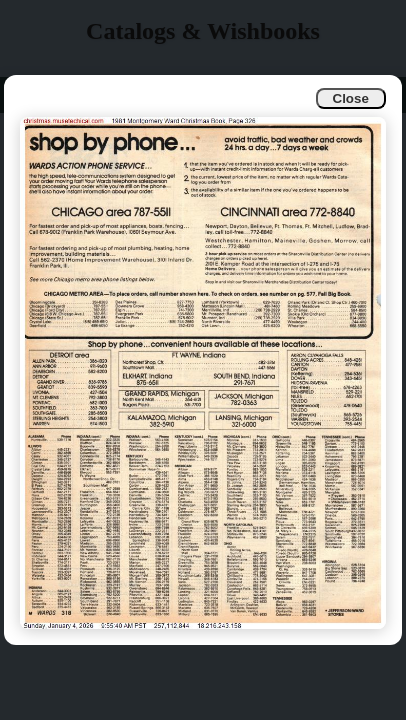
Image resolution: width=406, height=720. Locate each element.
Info (31, 94)
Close (351, 98)
